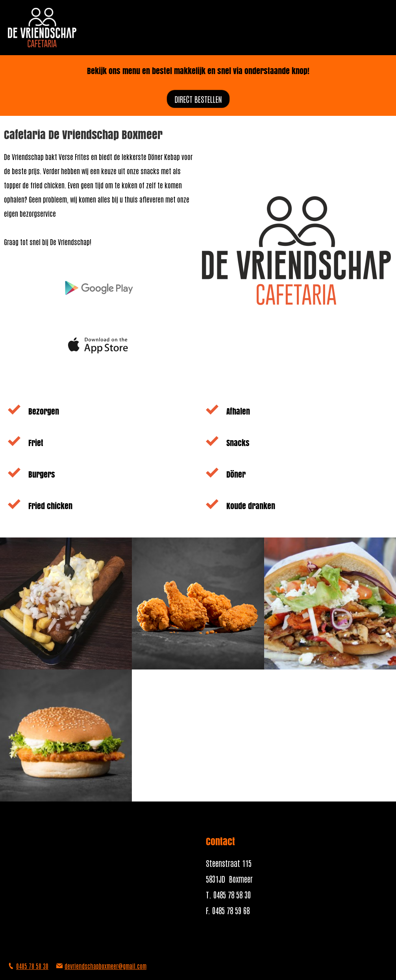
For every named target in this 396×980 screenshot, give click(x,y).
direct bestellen (198, 99)
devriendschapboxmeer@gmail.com (105, 966)
